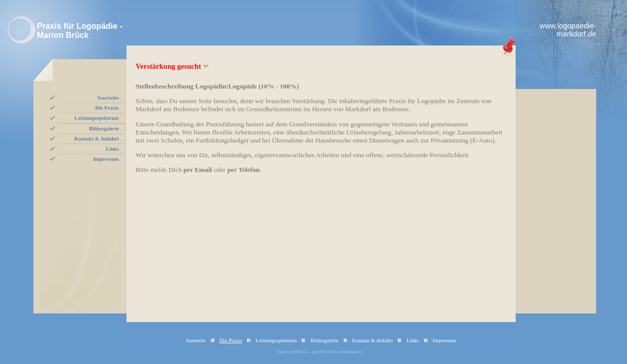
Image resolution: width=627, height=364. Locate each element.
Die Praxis (107, 108)
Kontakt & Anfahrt (97, 139)
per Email (197, 170)
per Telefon (243, 170)
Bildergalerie (104, 129)
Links (112, 149)
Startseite (108, 98)
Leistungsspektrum (97, 118)
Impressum (106, 159)
